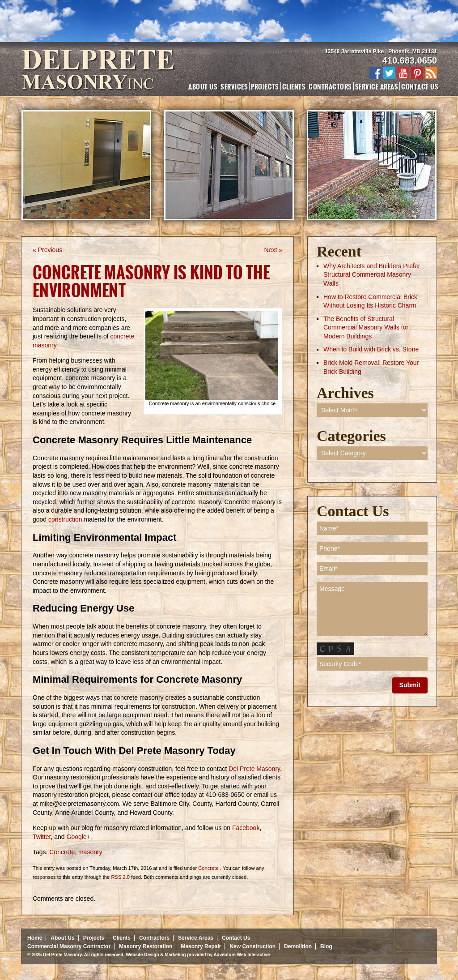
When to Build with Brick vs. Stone (371, 349)
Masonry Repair (201, 946)
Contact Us (420, 86)
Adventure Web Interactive (242, 955)
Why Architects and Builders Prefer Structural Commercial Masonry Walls (372, 275)
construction (65, 519)
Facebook (245, 828)
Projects (265, 86)
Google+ (78, 837)
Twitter (42, 837)
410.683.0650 (410, 60)
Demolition (298, 946)
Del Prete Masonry (253, 769)
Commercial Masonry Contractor (69, 946)
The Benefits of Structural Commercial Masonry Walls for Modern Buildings (366, 327)
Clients (294, 86)
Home (35, 938)
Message (372, 609)
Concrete (62, 852)
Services (234, 86)
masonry (90, 852)
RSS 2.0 (120, 877)
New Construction (252, 946)
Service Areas (377, 86)
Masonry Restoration (146, 946)
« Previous (47, 250)
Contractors (330, 86)
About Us (203, 86)
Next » (273, 250)
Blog (326, 946)
